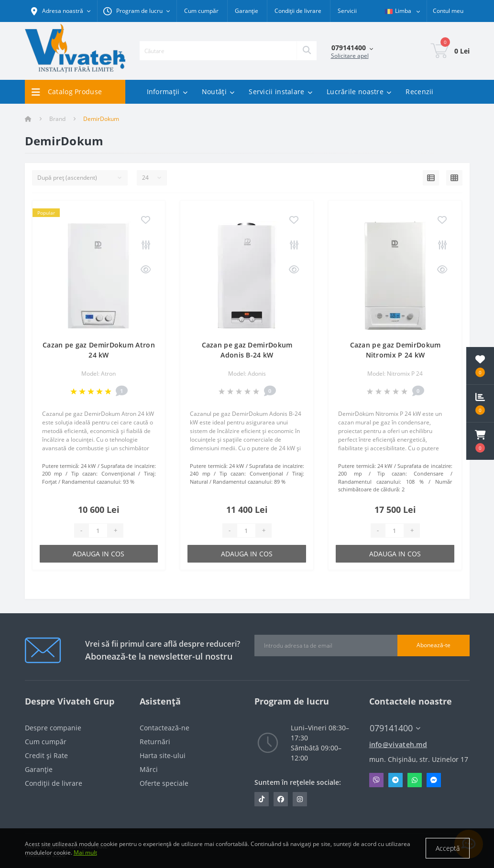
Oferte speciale (164, 783)
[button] (480, 441)
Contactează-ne (165, 728)
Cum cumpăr (201, 11)
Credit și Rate (46, 755)
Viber (376, 780)
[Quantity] (98, 531)
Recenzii (419, 92)
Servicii (347, 11)
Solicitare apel (350, 56)
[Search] (307, 51)
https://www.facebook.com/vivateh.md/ (281, 799)
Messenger (434, 780)
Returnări (155, 742)
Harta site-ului (163, 755)
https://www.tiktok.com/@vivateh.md (262, 799)
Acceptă (448, 848)
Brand (57, 119)
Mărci (149, 769)
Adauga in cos (99, 554)
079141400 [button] (395, 728)
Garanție (247, 11)
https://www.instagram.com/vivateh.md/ (300, 799)
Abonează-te (434, 645)
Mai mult (85, 852)
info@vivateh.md (398, 744)
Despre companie (53, 728)
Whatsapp (415, 780)
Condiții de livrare (298, 11)
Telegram (395, 780)
